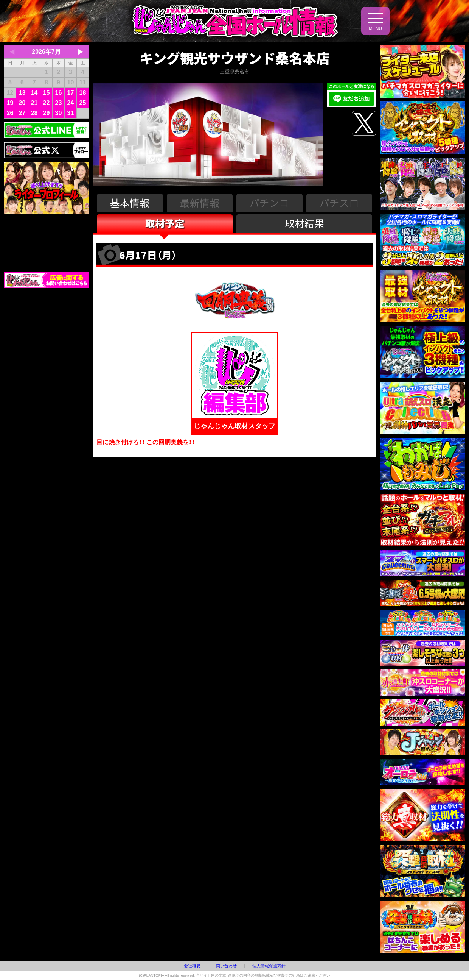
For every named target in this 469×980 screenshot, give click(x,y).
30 (59, 113)
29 (47, 113)
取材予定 (165, 223)
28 (34, 113)
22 (47, 103)
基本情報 (130, 202)
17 (71, 93)
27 (22, 113)
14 (34, 93)
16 (59, 93)
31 (71, 113)
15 (47, 93)
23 (59, 103)
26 (10, 113)
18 (83, 93)
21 (34, 103)
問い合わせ (226, 966)
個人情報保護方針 (269, 966)
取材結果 (304, 223)
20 (22, 103)
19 (10, 103)
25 (83, 103)
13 (22, 93)
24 (71, 103)
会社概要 (192, 966)
